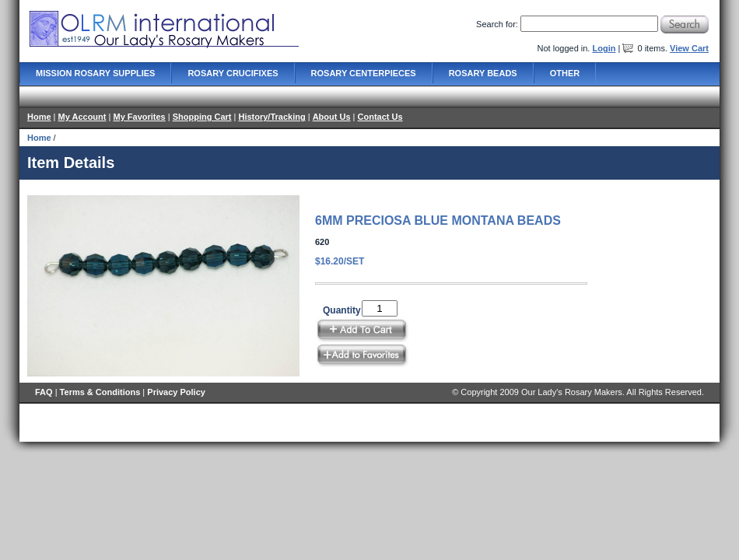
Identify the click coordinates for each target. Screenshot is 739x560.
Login (604, 48)
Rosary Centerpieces (364, 73)
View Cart (689, 48)
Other (565, 73)
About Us (332, 117)
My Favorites (139, 117)
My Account (82, 117)
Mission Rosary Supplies (95, 73)
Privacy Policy (176, 392)
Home (39, 117)
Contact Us (380, 117)
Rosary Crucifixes (233, 73)
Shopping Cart (202, 117)
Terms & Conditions (100, 392)
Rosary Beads (483, 73)
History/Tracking (271, 117)
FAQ (44, 392)
